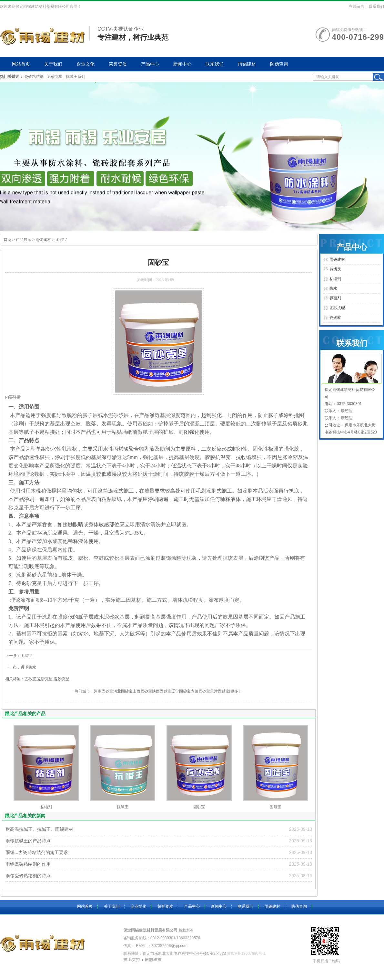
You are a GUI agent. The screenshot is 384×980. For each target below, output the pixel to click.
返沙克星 (62, 679)
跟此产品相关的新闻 (25, 816)
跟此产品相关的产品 (25, 714)
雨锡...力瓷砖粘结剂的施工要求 (37, 852)
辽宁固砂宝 (181, 691)
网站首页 (21, 64)
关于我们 (53, 64)
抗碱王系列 (76, 77)
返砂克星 (55, 77)
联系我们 (376, 6)
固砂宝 (61, 240)
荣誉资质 (118, 64)
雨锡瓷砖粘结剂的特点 (28, 876)
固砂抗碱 (337, 308)
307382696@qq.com (169, 946)
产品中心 (150, 64)
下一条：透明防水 (21, 667)
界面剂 (335, 298)
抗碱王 (123, 807)
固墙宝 (276, 807)
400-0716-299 (358, 37)
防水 (333, 288)
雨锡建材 (247, 64)
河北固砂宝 (123, 691)
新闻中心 (182, 64)
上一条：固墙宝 (19, 656)
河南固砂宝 (104, 691)
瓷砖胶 (335, 318)
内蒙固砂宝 (200, 691)
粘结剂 (46, 807)
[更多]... (236, 691)
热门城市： (84, 691)
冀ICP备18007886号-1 (246, 954)
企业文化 (86, 64)
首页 (7, 240)
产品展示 (24, 240)
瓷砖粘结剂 (34, 77)
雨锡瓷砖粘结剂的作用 (28, 864)
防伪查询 (279, 64)
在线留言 (357, 6)
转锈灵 (335, 269)
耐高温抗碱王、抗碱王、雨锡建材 (39, 829)
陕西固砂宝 (162, 691)
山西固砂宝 (142, 691)
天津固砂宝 (220, 691)
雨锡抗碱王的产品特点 (28, 841)
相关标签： (15, 679)
